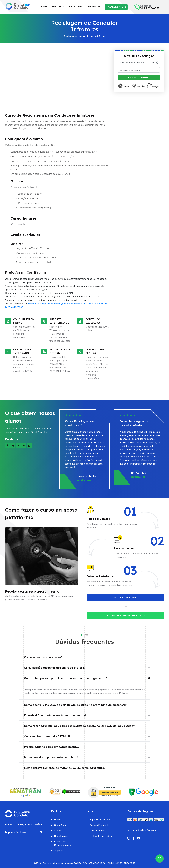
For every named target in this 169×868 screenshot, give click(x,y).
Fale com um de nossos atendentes (125, 615)
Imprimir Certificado (17, 832)
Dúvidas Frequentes (100, 825)
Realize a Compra (98, 519)
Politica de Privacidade (101, 836)
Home (44, 6)
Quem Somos (57, 6)
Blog (81, 6)
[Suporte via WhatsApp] (159, 858)
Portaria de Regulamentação (23, 824)
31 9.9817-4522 (150, 8)
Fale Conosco (94, 6)
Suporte (58, 850)
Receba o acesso (125, 548)
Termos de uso (97, 831)
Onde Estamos (62, 836)
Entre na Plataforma (100, 576)
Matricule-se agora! (125, 598)
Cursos (71, 6)
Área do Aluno (116, 7)
